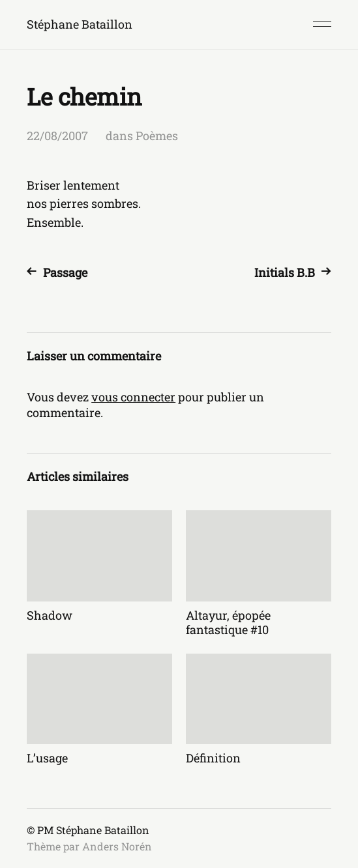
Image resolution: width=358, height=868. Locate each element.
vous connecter (133, 397)
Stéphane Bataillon (80, 24)
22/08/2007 (57, 136)
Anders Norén (117, 846)
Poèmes (157, 136)
